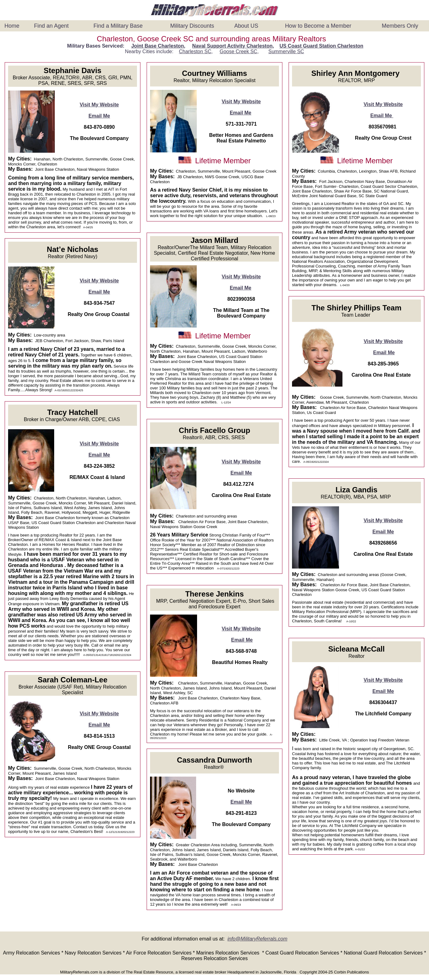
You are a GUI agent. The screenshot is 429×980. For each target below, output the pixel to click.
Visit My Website (99, 105)
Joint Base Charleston (158, 46)
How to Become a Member (318, 26)
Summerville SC (286, 51)
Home (12, 26)
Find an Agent (51, 26)
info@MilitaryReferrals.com (257, 939)
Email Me (99, 116)
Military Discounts (192, 26)
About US (246, 26)
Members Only (400, 26)
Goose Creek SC (238, 51)
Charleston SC (195, 51)
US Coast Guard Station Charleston (321, 46)
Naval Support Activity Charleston (232, 46)
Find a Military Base (118, 26)
